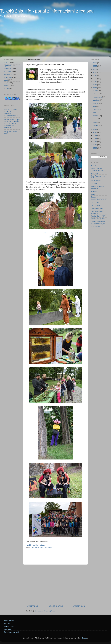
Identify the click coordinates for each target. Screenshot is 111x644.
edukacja (36, 548)
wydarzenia (8, 66)
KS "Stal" (94, 184)
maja (95, 113)
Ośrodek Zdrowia (97, 208)
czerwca (96, 109)
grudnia (96, 91)
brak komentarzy (39, 545)
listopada (96, 94)
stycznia (96, 125)
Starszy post (79, 606)
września (96, 100)
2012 (95, 142)
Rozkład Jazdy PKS (98, 219)
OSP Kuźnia (95, 203)
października (97, 97)
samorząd (49, 548)
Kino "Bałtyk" (95, 173)
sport (6, 80)
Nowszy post (32, 606)
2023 (95, 69)
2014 (95, 135)
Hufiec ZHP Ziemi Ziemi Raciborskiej (97, 169)
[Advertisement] (55, 39)
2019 (95, 82)
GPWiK (93, 165)
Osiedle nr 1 (95, 197)
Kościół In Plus (96, 181)
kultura (42, 548)
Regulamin (8, 629)
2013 (95, 139)
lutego (95, 122)
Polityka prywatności (11, 632)
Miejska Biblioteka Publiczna (97, 187)
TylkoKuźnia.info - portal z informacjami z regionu (47, 11)
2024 (95, 66)
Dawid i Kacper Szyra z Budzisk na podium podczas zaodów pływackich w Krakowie (12, 123)
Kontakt (7, 623)
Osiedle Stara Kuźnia (98, 200)
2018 (95, 85)
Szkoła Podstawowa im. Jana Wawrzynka (98, 223)
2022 (95, 72)
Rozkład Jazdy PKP (98, 216)
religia (6, 83)
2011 (95, 145)
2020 (95, 79)
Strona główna (56, 606)
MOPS (93, 194)
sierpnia (96, 103)
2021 (95, 75)
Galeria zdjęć (9, 626)
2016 (95, 129)
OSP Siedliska (96, 206)
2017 (95, 88)
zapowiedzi (8, 74)
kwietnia (96, 116)
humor (6, 89)
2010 (95, 148)
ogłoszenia (8, 77)
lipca (95, 106)
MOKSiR (94, 191)
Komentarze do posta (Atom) (45, 611)
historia (7, 86)
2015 (95, 132)
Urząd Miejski (96, 227)
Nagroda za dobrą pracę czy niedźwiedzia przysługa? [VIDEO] (11, 112)
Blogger (85, 638)
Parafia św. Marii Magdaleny (97, 212)
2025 (95, 63)
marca (95, 119)
